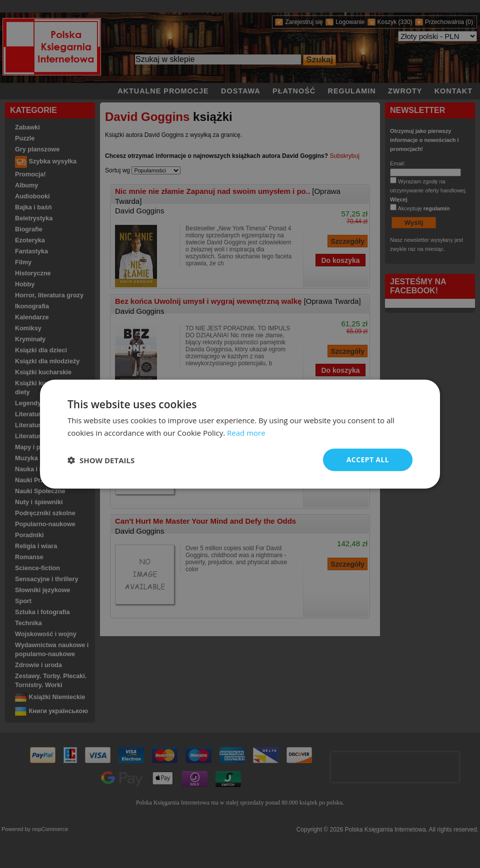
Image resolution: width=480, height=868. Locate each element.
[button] (101, 460)
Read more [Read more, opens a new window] (246, 432)
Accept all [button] (368, 459)
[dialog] (240, 434)
